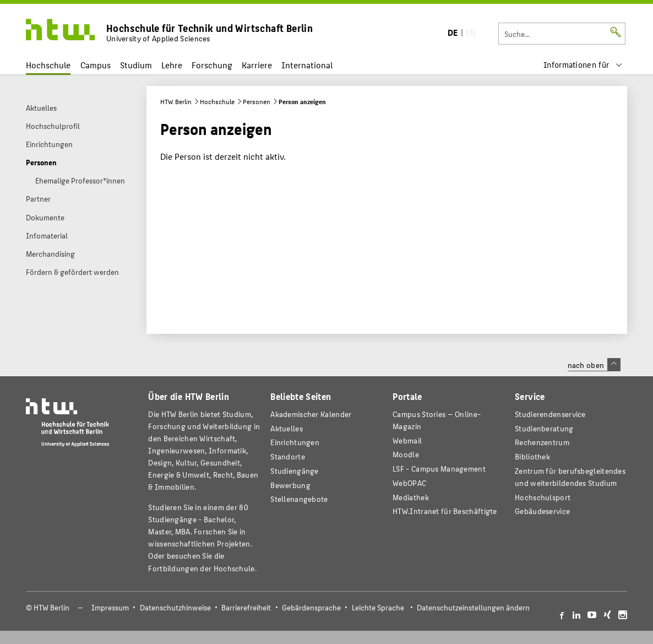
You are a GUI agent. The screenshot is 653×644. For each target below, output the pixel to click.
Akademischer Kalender (311, 414)
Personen (257, 101)
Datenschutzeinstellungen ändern (473, 607)
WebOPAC (409, 483)
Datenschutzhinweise (175, 607)
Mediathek (411, 497)
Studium (136, 65)
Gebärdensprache (311, 607)
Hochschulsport (543, 497)
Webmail (407, 440)
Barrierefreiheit (246, 607)
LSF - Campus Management (439, 469)
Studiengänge (295, 471)
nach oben (594, 365)
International (307, 65)
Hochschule (48, 65)
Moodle (406, 454)
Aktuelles (287, 428)
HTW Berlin (176, 101)
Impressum (110, 607)
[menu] (583, 65)
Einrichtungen (295, 442)
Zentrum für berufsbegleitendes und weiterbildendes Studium (570, 477)
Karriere (257, 65)
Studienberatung (544, 428)
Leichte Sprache (378, 607)
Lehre (172, 65)
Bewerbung (290, 485)
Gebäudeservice (542, 511)
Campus (96, 65)
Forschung (212, 65)
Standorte (288, 456)
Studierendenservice (550, 414)
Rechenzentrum (542, 442)
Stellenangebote (299, 499)
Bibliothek (532, 456)
